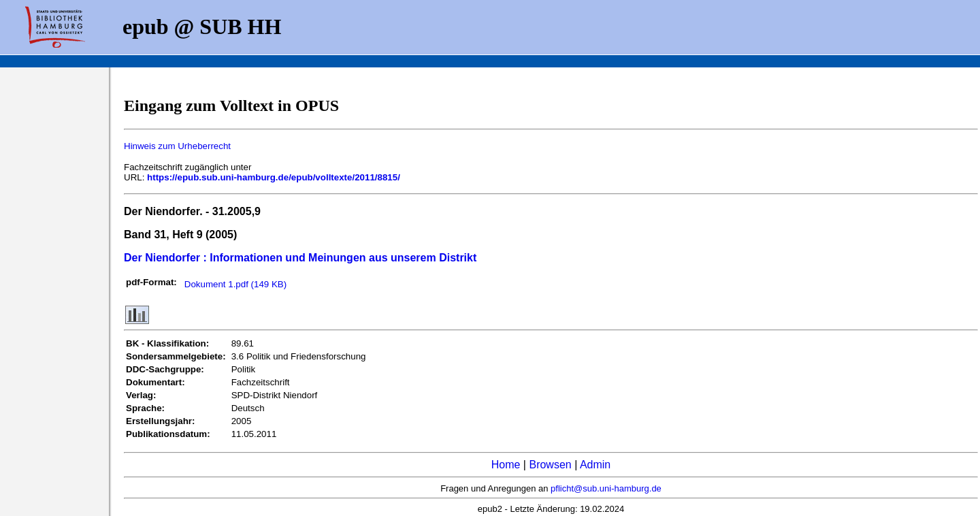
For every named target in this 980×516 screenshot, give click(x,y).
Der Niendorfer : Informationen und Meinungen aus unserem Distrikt (300, 258)
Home (506, 465)
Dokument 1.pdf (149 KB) (235, 284)
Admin (595, 465)
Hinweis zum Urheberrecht (177, 146)
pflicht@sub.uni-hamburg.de (606, 488)
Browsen (550, 465)
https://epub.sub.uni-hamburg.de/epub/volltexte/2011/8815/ (274, 177)
